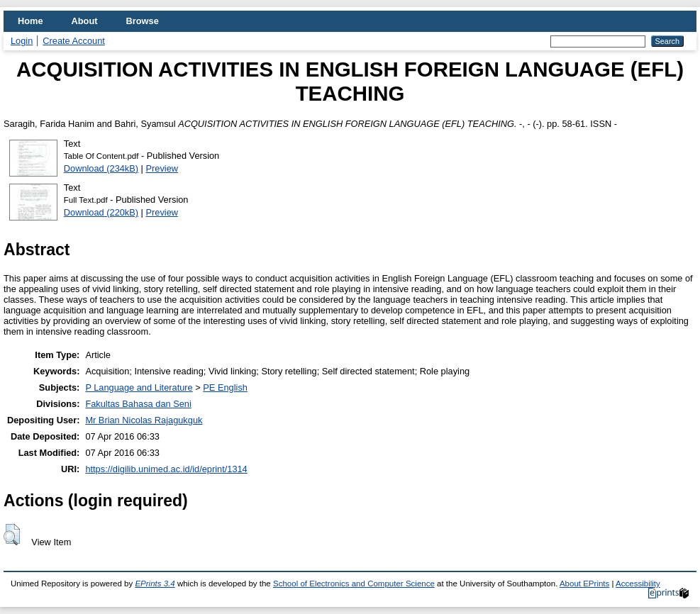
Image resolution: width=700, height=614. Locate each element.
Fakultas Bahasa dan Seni (138, 404)
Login (22, 41)
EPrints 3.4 (155, 584)
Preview (162, 168)
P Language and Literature (139, 387)
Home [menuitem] (30, 21)
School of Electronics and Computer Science (354, 584)
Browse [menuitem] (143, 21)
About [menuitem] (85, 21)
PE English (225, 387)
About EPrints (584, 584)
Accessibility (638, 584)
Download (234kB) (101, 168)
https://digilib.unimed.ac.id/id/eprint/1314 (166, 469)
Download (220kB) (101, 212)
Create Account (74, 41)
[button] (12, 535)
